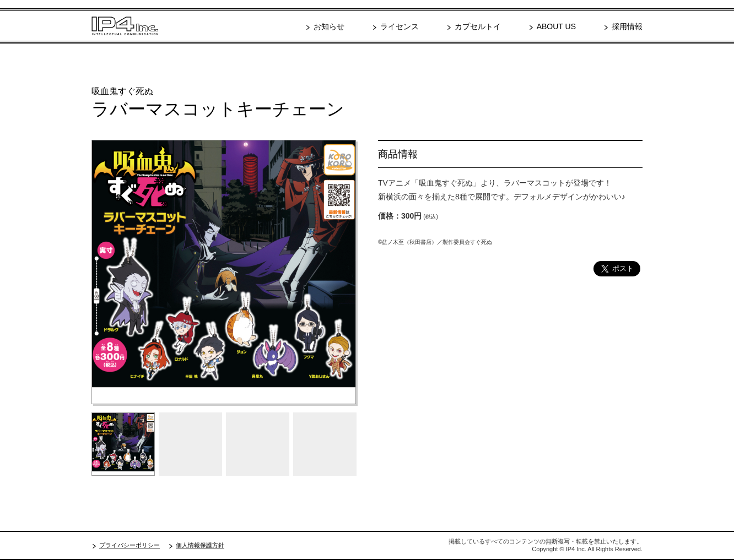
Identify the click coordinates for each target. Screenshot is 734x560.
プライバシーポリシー (129, 545)
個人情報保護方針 (200, 545)
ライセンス (400, 26)
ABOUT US (556, 26)
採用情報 (627, 26)
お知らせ (329, 26)
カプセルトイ (478, 26)
